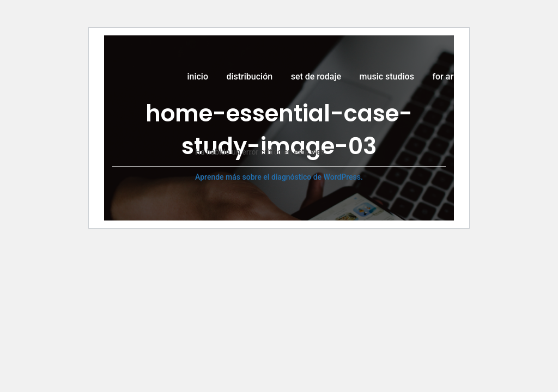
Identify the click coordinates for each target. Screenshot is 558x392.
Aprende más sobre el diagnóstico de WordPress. (279, 177)
